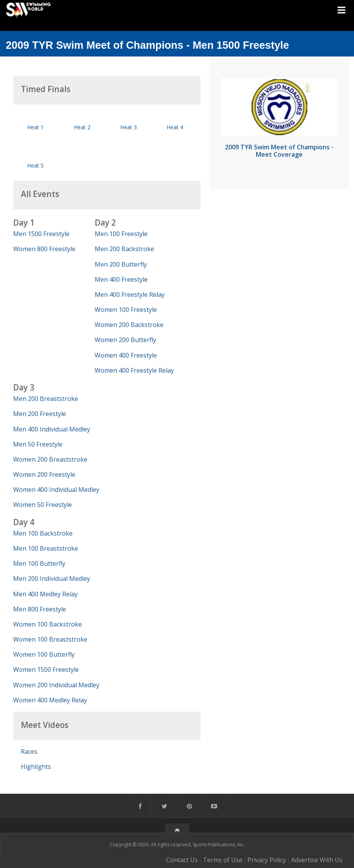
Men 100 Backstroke (43, 533)
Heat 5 (35, 165)
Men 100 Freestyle (121, 234)
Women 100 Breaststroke (50, 639)
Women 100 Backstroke (48, 624)
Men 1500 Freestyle (41, 234)
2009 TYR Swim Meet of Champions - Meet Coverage (279, 151)
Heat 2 (82, 127)
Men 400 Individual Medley (52, 429)
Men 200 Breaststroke (46, 399)
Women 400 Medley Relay (50, 700)
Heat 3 (128, 127)
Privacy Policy (267, 860)
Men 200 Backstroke (124, 249)
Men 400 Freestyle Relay (130, 294)
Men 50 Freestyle (38, 444)
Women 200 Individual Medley (56, 685)
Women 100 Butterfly (44, 654)
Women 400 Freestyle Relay (134, 370)
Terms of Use (223, 860)
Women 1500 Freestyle (46, 669)
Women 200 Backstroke (129, 325)
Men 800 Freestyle (40, 609)
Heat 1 (35, 127)
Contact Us (182, 860)
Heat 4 (175, 127)
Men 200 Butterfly (121, 264)
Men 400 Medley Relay (45, 594)
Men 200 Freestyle (40, 414)
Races (29, 752)
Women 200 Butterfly (125, 340)
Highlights (36, 767)
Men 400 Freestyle (121, 279)
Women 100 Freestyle (126, 310)
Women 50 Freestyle (43, 505)
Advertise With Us (317, 860)
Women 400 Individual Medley (56, 490)
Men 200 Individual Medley (52, 579)
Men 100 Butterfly (39, 563)
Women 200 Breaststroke (50, 459)
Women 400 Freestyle (126, 355)
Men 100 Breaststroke (46, 548)
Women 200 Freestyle (44, 474)
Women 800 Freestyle (44, 249)
